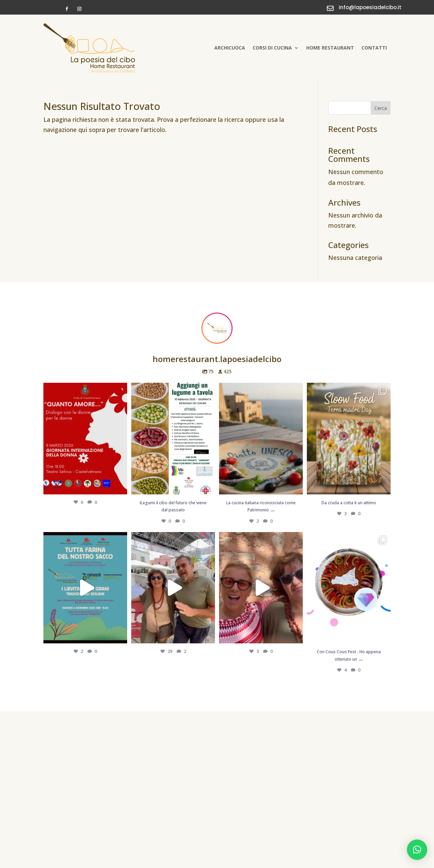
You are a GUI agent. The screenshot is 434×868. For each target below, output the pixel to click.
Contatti (374, 48)
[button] (417, 850)
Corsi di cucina (272, 48)
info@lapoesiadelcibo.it (370, 7)
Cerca (381, 108)
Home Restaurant (330, 48)
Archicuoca (230, 48)
